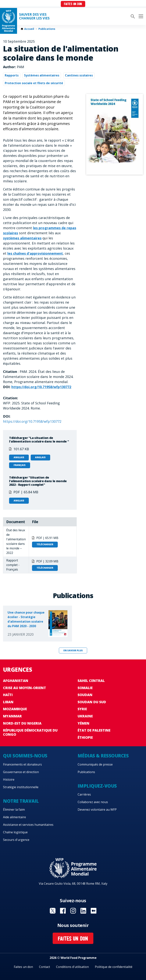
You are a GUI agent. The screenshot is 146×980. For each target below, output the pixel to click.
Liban (8, 702)
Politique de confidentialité (114, 967)
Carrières (84, 794)
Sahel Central (91, 681)
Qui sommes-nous (25, 756)
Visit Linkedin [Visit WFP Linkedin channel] (83, 911)
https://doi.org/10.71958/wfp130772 (41, 387)
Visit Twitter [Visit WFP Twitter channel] (53, 911)
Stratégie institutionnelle (21, 787)
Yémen (84, 723)
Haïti (8, 695)
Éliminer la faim (14, 810)
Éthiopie (85, 737)
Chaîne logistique (15, 832)
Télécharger (45, 544)
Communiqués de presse (95, 764)
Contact (45, 967)
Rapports (12, 75)
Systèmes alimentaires (42, 75)
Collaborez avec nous (93, 802)
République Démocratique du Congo (30, 732)
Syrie (82, 709)
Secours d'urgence (16, 840)
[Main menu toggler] (140, 16)
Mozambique (15, 709)
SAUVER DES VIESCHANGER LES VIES (34, 16)
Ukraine (85, 716)
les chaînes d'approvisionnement (35, 253)
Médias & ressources (103, 756)
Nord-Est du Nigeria (22, 723)
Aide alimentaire (14, 817)
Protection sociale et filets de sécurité (34, 83)
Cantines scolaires (79, 75)
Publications (47, 29)
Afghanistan (16, 681)
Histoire (9, 780)
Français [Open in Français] (20, 465)
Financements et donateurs (22, 764)
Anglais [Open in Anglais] (19, 457)
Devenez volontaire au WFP (97, 810)
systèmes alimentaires (22, 238)
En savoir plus (73, 650)
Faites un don (73, 4)
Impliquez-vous (97, 786)
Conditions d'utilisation (72, 967)
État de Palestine (94, 730)
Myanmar (12, 716)
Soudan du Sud (92, 702)
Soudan (85, 695)
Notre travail (21, 801)
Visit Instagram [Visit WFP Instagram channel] (73, 911)
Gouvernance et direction (21, 772)
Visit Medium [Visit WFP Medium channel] (94, 911)
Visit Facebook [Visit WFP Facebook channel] (63, 911)
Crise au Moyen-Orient (25, 688)
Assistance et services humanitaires (28, 825)
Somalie (85, 688)
